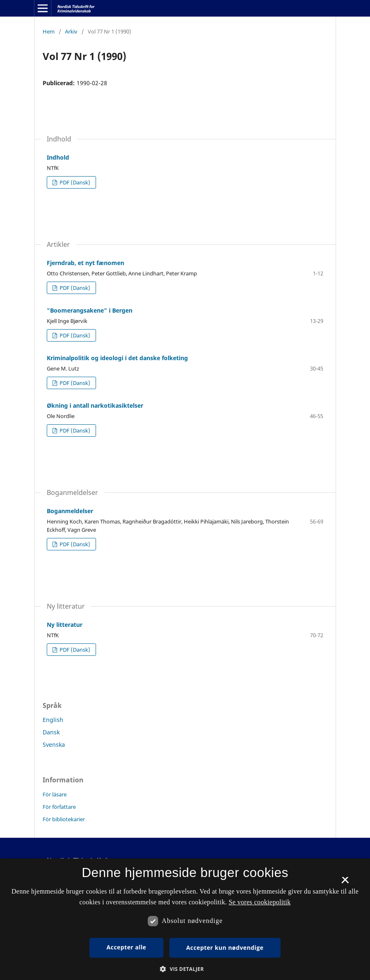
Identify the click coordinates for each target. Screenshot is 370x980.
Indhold (58, 157)
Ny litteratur (65, 625)
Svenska (54, 745)
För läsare (55, 794)
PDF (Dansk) (74, 182)
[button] (185, 969)
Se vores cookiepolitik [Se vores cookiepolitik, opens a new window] (260, 902)
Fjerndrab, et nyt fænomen (85, 263)
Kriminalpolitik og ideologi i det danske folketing (117, 358)
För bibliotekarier (64, 819)
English (53, 720)
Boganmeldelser (70, 511)
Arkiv (71, 31)
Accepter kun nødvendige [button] (225, 948)
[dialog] (185, 919)
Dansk (51, 732)
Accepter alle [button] (126, 947)
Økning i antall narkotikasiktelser (95, 405)
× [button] (345, 883)
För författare (59, 807)
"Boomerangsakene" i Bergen (90, 310)
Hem (49, 31)
